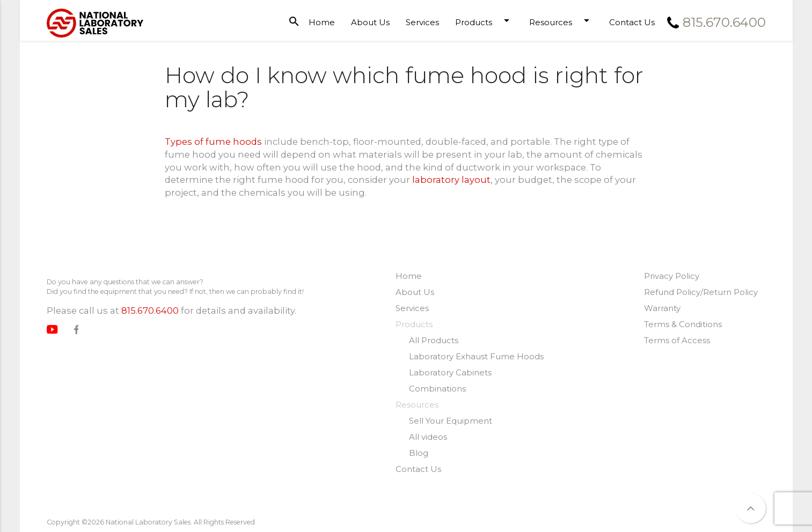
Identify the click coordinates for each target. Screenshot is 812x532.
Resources (561, 20)
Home (322, 22)
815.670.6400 (150, 311)
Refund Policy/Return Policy (701, 292)
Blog (419, 453)
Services (422, 22)
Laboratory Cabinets (450, 372)
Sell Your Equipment (451, 421)
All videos (428, 437)
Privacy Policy (672, 276)
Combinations (437, 389)
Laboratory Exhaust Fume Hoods (476, 356)
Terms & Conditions (683, 324)
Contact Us (632, 22)
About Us (370, 22)
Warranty (662, 308)
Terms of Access (677, 340)
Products (484, 20)
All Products (434, 340)
